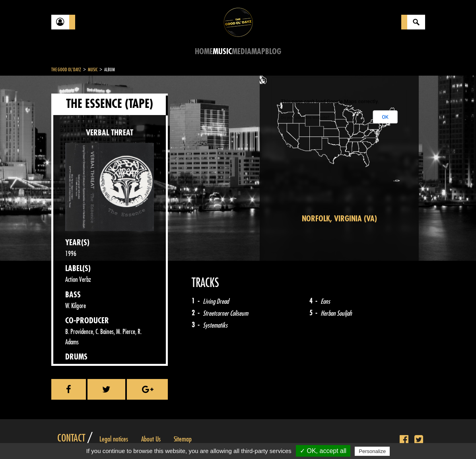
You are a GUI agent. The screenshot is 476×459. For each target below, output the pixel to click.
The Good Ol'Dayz (66, 70)
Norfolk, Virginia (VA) (339, 219)
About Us (151, 439)
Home (204, 52)
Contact (71, 438)
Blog (273, 52)
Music (222, 52)
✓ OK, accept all (323, 451)
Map (258, 52)
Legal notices (114, 439)
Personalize (372, 451)
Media (242, 52)
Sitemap (183, 439)
